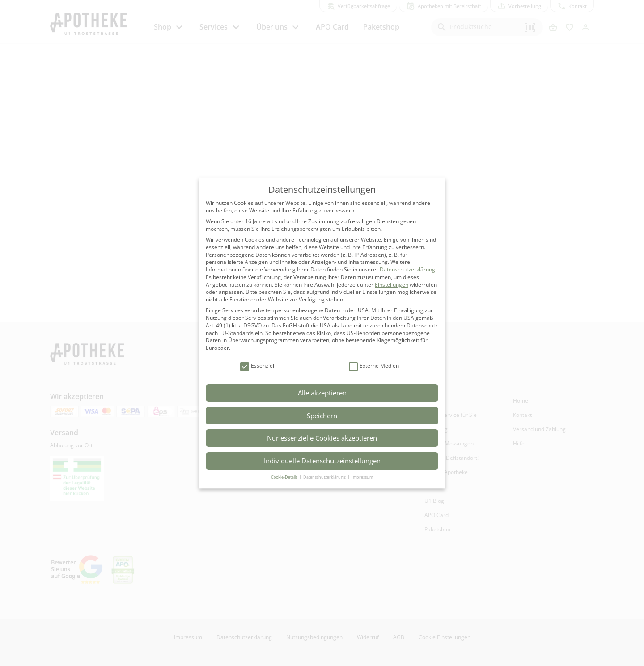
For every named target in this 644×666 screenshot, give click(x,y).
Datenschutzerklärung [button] (325, 477)
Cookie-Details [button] (285, 477)
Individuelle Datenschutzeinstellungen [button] (322, 461)
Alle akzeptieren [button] (322, 393)
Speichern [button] (322, 416)
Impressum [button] (362, 477)
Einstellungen (392, 285)
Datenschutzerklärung (407, 269)
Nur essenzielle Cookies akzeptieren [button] (322, 438)
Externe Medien (374, 366)
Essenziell (258, 366)
